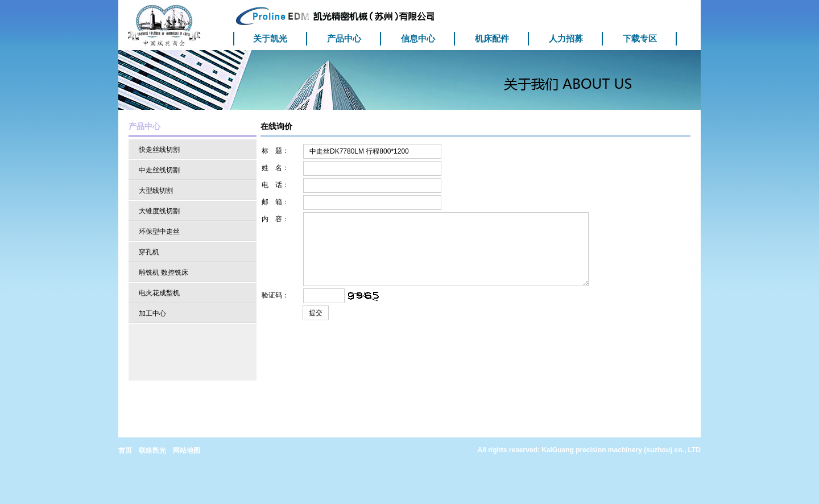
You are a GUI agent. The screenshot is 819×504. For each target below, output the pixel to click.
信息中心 (418, 38)
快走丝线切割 (159, 150)
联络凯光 (152, 451)
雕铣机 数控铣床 (164, 272)
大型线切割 (156, 191)
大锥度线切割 (159, 211)
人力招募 (566, 38)
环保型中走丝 (159, 232)
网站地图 (187, 451)
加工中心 (152, 313)
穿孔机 (149, 252)
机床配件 (492, 38)
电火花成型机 (159, 293)
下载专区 (640, 38)
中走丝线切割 (159, 170)
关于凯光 (270, 38)
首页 (125, 451)
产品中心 (344, 38)
